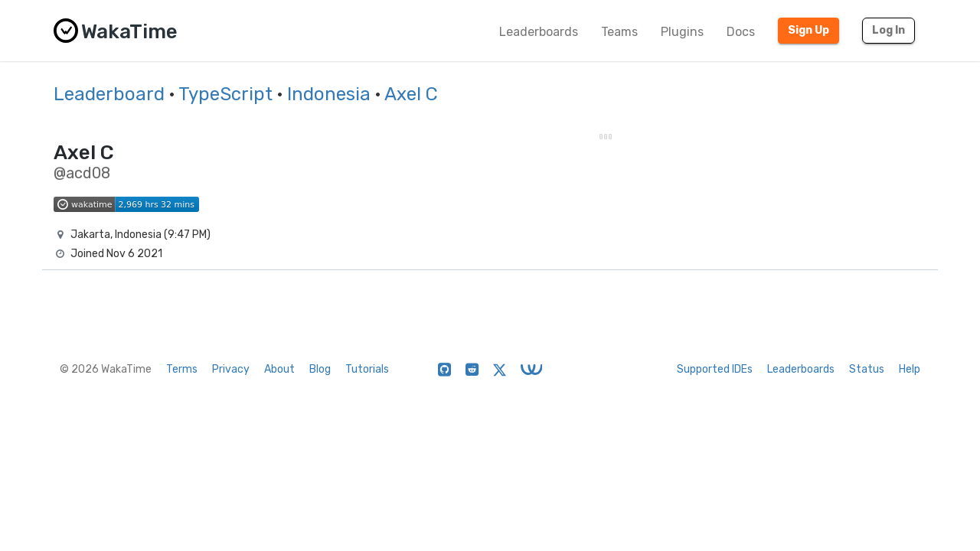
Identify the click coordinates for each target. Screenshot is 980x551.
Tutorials (367, 369)
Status (867, 369)
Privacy (231, 369)
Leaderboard (109, 94)
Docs (741, 32)
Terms (182, 369)
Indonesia (329, 94)
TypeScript (225, 94)
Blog (320, 369)
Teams (619, 32)
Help (910, 369)
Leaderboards (539, 32)
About (279, 369)
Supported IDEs (715, 369)
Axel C (411, 94)
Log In (889, 30)
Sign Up (808, 30)
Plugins (682, 32)
